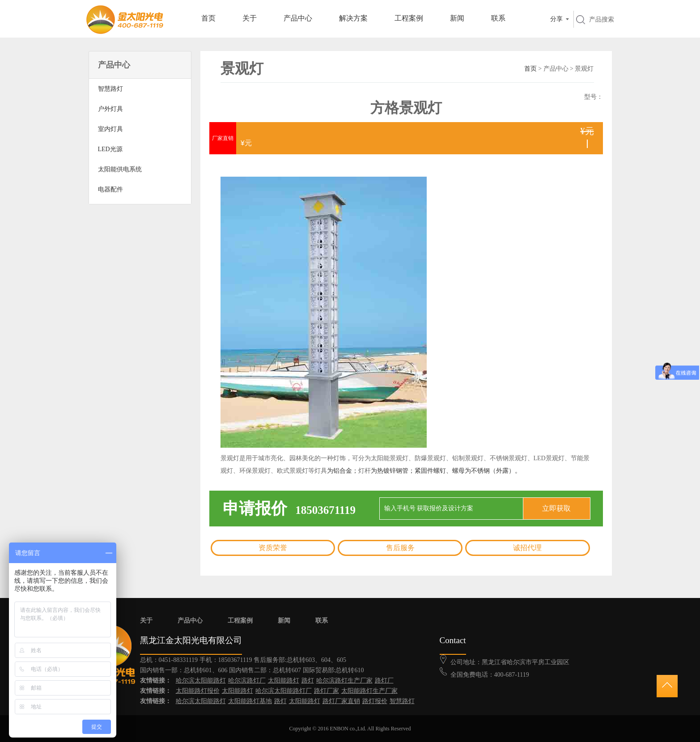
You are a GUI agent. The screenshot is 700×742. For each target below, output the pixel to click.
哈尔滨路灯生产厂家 (344, 681)
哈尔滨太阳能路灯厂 (284, 691)
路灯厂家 (327, 691)
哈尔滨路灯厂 (247, 681)
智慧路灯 (402, 701)
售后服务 (400, 548)
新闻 (457, 18)
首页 (208, 18)
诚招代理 (527, 548)
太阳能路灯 (284, 681)
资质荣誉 (273, 548)
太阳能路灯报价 (198, 691)
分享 (556, 19)
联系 (498, 18)
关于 (250, 18)
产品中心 (298, 18)
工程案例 (409, 18)
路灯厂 (384, 681)
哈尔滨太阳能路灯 (201, 681)
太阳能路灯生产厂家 (369, 691)
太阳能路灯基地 (250, 701)
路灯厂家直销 (341, 701)
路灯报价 (375, 701)
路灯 (308, 681)
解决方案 (353, 18)
